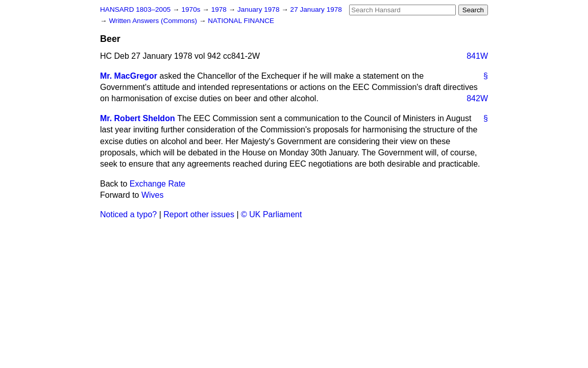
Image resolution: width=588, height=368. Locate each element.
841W (477, 56)
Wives (153, 195)
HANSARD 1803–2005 (135, 9)
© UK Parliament (271, 214)
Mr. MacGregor (129, 76)
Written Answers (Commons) (154, 21)
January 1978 (259, 9)
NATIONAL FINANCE (241, 21)
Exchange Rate (157, 184)
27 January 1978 (316, 9)
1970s (192, 9)
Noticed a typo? (128, 214)
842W (477, 98)
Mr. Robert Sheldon (138, 118)
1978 (220, 9)
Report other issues (199, 214)
